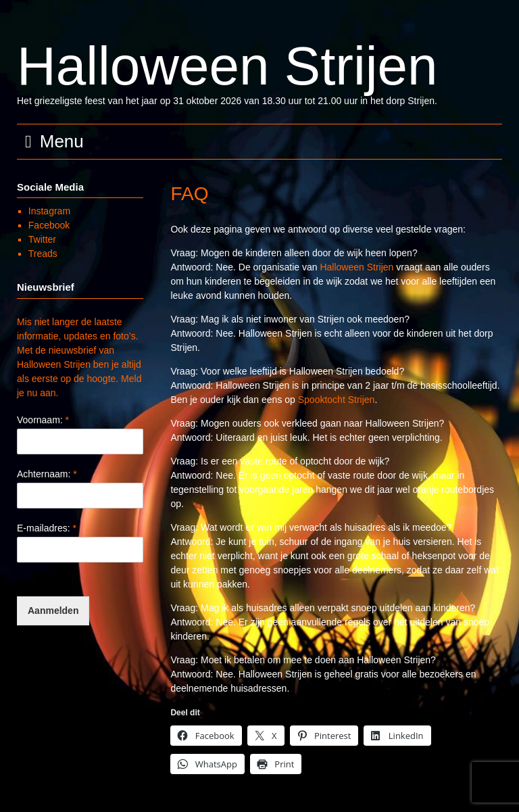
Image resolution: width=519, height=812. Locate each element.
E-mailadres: (47, 528)
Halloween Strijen (227, 66)
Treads (43, 254)
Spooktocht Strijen (337, 400)
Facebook (49, 225)
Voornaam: (43, 420)
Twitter (42, 239)
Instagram (49, 211)
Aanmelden (53, 611)
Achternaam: (47, 474)
